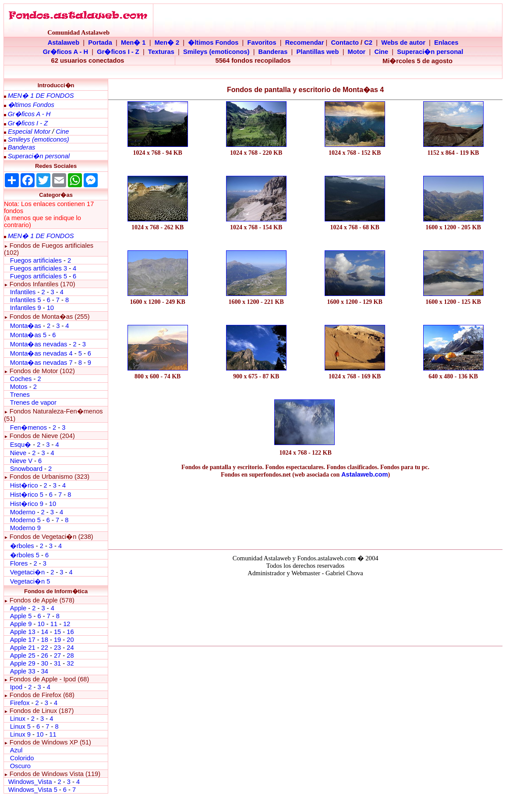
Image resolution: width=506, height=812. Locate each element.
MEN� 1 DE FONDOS (41, 96)
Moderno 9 (25, 528)
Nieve (18, 453)
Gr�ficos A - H (66, 52)
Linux (18, 719)
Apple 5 (21, 616)
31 (57, 663)
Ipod (16, 687)
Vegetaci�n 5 (30, 581)
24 (70, 648)
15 (57, 632)
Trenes (20, 395)
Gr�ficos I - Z (118, 52)
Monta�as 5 (28, 335)
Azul (16, 750)
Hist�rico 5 (27, 495)
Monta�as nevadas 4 (42, 353)
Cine (381, 52)
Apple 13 (23, 632)
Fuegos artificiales (36, 260)
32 (70, 663)
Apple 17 (23, 640)
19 (57, 640)
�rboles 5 (25, 555)
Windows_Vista (30, 782)
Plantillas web (318, 52)
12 (67, 624)
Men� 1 (133, 43)
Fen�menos (28, 427)
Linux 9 (20, 734)
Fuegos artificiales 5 (39, 276)
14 (45, 632)
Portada (100, 43)
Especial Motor (29, 132)
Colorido (22, 758)
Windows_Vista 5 (33, 790)
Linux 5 (20, 727)
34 (45, 671)
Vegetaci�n (27, 572)
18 (45, 640)
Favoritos (262, 43)
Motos (19, 387)
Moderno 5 (25, 520)
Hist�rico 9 (27, 504)
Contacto (345, 43)
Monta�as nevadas (39, 344)
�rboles (22, 546)
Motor (357, 52)
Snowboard (26, 469)
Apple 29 (23, 663)
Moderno (23, 512)
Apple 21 (23, 648)
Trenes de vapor (33, 402)
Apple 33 (23, 671)
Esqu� (21, 445)
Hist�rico (24, 485)
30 (45, 663)
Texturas (161, 52)
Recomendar (305, 43)
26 (45, 655)
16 (70, 632)
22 (45, 648)
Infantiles (23, 292)
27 (57, 655)
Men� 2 (167, 43)
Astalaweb (64, 43)
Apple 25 (23, 655)
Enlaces (446, 43)
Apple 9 (21, 624)
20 (70, 640)
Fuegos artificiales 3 (39, 268)
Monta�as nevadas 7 (41, 363)
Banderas (273, 52)
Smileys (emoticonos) (216, 52)
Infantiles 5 (26, 300)
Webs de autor (403, 43)
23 (57, 648)
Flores (19, 563)
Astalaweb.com (365, 474)
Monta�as (26, 326)
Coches (22, 379)
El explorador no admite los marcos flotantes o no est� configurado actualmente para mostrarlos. (305, 610)
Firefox (20, 703)
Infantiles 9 (26, 308)
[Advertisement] (305, 512)
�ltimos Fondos (213, 43)
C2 (368, 43)
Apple (18, 608)
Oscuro (20, 766)
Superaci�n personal (430, 52)
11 (54, 624)
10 (50, 308)
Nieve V (21, 461)
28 (70, 655)
